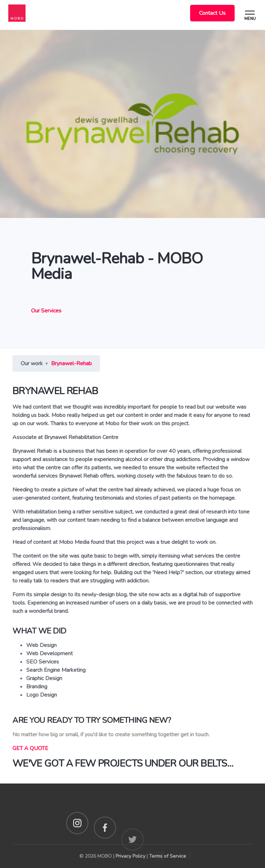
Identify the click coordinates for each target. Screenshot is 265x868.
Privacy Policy (130, 856)
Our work (32, 363)
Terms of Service (168, 856)
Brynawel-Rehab (71, 363)
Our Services (46, 311)
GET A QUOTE (30, 748)
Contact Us (212, 13)
